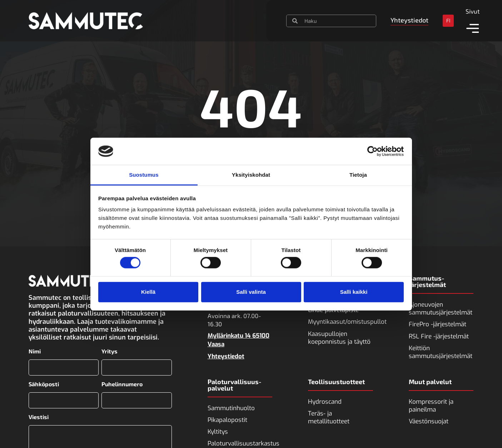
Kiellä (148, 292)
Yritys (110, 351)
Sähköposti (44, 382)
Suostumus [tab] (144, 175)
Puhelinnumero (122, 382)
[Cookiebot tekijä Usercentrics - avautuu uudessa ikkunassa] (372, 151)
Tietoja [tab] (358, 175)
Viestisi (39, 414)
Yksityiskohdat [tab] (251, 175)
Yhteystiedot (226, 356)
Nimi (35, 351)
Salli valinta (251, 292)
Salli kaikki (354, 292)
